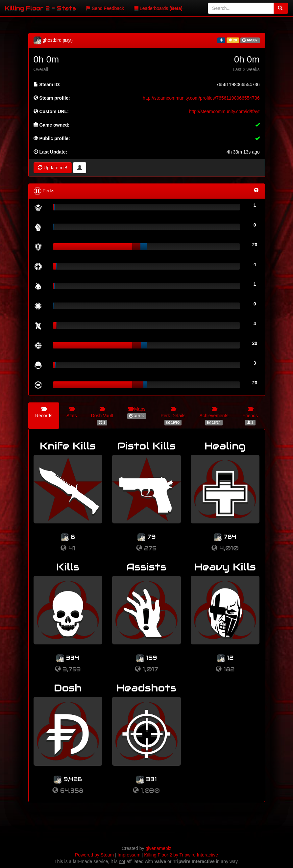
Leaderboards (158, 8)
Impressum (129, 855)
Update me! (53, 168)
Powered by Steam (94, 855)
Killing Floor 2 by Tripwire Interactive (181, 855)
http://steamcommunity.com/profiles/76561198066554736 (201, 98)
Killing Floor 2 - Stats (40, 8)
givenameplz (158, 848)
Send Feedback (105, 8)
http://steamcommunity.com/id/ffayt (224, 111)
